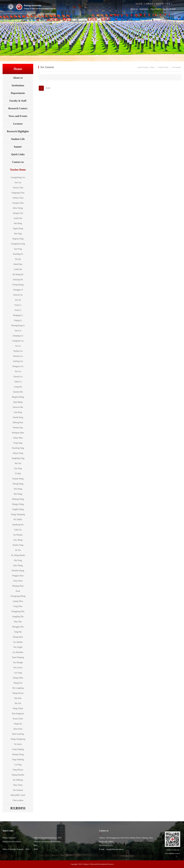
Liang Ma (18, 387)
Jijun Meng (18, 402)
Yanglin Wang (18, 509)
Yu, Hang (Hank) (18, 555)
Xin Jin (18, 300)
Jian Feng (18, 249)
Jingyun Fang (18, 239)
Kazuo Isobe (18, 719)
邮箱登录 (160, 4)
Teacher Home (21, 170)
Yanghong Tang (18, 458)
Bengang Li (18, 315)
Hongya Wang (18, 504)
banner (18, 147)
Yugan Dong (18, 228)
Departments (156, 9)
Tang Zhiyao (18, 770)
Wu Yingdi (18, 647)
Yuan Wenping (18, 657)
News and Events (18, 116)
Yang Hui (18, 632)
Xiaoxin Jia (18, 295)
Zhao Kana (18, 729)
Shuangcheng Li (18, 325)
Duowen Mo (18, 407)
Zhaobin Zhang (18, 571)
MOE (36, 849)
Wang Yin (18, 724)
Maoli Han (18, 264)
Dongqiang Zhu (18, 611)
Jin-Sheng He (18, 274)
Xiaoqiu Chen (18, 203)
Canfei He (18, 269)
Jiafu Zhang (18, 565)
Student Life (18, 139)
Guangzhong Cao (18, 177)
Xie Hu (18, 259)
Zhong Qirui (18, 637)
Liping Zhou (18, 601)
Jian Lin (18, 331)
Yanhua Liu (18, 351)
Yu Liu (18, 346)
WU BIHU (18, 519)
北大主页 (139, 4)
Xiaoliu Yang (18, 545)
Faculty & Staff (169, 9)
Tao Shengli (18, 662)
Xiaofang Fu (18, 254)
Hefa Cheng (18, 208)
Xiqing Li (18, 320)
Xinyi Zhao (18, 581)
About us (134, 9)
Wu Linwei (18, 668)
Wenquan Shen (18, 433)
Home (152, 67)
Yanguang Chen (18, 193)
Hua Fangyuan (18, 713)
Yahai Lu (18, 382)
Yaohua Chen (18, 198)
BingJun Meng (18, 397)
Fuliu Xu (18, 530)
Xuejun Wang (18, 479)
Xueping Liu (18, 336)
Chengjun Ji (18, 290)
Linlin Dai (18, 218)
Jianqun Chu (18, 213)
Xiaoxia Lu (18, 376)
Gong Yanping (18, 749)
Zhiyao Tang (18, 453)
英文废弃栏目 (21, 808)
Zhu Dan (18, 698)
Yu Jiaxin (18, 744)
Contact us (18, 162)
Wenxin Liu (18, 356)
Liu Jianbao (18, 642)
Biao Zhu (18, 622)
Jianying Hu (18, 279)
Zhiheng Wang (18, 499)
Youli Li (18, 310)
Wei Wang (18, 494)
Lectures (18, 124)
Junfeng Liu (18, 361)
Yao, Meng (18, 540)
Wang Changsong (18, 739)
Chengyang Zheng (18, 596)
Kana (18, 591)
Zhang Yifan (18, 678)
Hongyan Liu (18, 366)
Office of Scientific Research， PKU (16, 849)
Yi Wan (18, 474)
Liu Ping (18, 765)
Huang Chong (18, 754)
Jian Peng (18, 412)
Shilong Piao (18, 422)
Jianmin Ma (18, 392)
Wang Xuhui (18, 708)
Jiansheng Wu (18, 525)
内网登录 (149, 4)
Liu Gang (18, 673)
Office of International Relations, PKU (48, 838)
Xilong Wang (18, 484)
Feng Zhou (18, 606)
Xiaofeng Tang (18, 448)
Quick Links (18, 154)
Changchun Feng (18, 244)
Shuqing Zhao (18, 586)
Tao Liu (18, 371)
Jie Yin (18, 550)
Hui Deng (18, 223)
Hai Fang (18, 234)
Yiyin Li (18, 305)
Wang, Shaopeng (18, 514)
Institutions (144, 9)
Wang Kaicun (18, 693)
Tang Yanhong (18, 759)
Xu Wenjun (18, 535)
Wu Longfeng (18, 688)
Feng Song (18, 443)
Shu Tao (18, 463)
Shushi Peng (18, 417)
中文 (169, 4)
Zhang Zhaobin (18, 775)
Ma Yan (18, 703)
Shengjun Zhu (18, 627)
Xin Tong (18, 468)
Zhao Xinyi (18, 785)
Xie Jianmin (18, 790)
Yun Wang (18, 489)
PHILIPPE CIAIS (18, 795)
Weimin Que (18, 428)
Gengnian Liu (18, 341)
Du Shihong (18, 780)
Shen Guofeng (18, 734)
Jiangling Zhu (18, 616)
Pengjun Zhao (18, 576)
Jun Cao (18, 182)
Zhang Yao (18, 683)
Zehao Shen (18, 438)
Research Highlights (18, 131)
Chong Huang (18, 285)
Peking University (9, 838)
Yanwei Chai (18, 188)
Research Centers (18, 108)
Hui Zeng (18, 560)
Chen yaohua (18, 800)
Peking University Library (12, 842)
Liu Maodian (18, 652)
